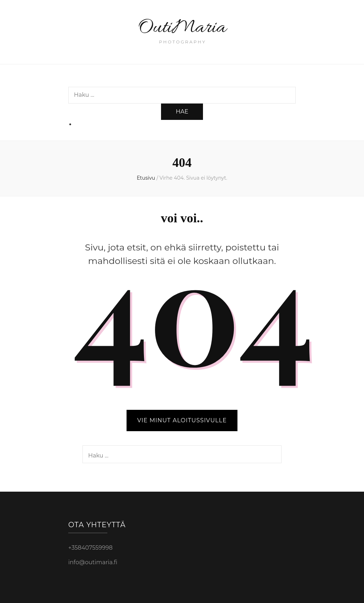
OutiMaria (182, 28)
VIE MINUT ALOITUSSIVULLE (182, 420)
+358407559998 (90, 548)
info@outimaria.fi (93, 562)
